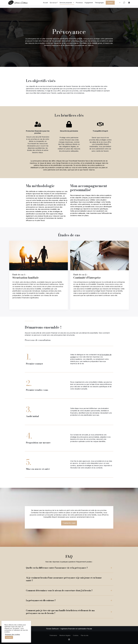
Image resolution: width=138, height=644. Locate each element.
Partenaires (53, 635)
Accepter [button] (9, 637)
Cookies (76, 635)
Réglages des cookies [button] (12, 634)
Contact (110, 4)
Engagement (89, 4)
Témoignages (99, 4)
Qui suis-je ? (54, 4)
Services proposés (66, 4)
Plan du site (85, 635)
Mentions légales (65, 635)
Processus (79, 4)
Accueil (45, 4)
